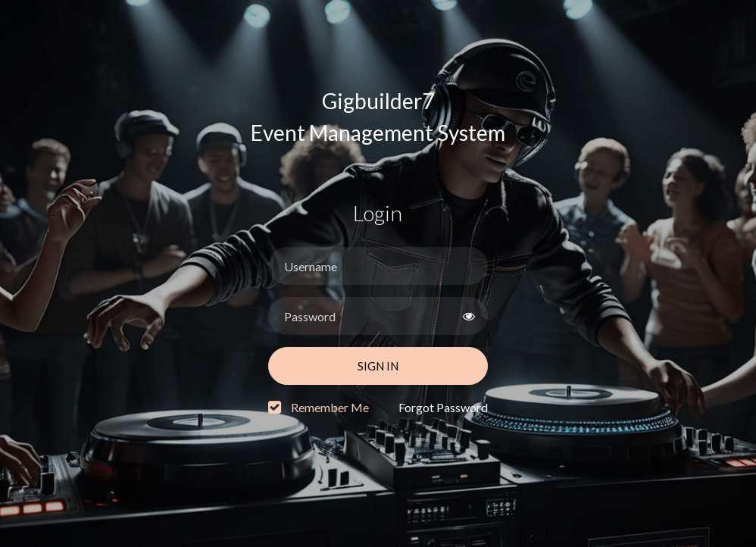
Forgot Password (443, 407)
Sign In (378, 366)
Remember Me (330, 407)
